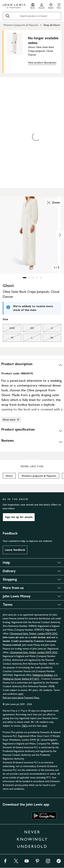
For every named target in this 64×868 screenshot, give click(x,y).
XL (48, 339)
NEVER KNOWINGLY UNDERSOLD (32, 839)
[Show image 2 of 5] (60, 235)
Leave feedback (15, 550)
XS (28, 329)
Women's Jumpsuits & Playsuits (21, 25)
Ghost (9, 476)
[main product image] (17, 51)
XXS (9, 329)
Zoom (53, 203)
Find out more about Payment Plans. (21, 698)
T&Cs (24, 726)
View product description (42, 62)
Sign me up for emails (19, 517)
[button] (59, 5)
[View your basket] (51, 5)
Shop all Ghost (52, 25)
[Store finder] (33, 5)
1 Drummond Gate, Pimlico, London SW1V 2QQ (34, 634)
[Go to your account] (42, 5)
